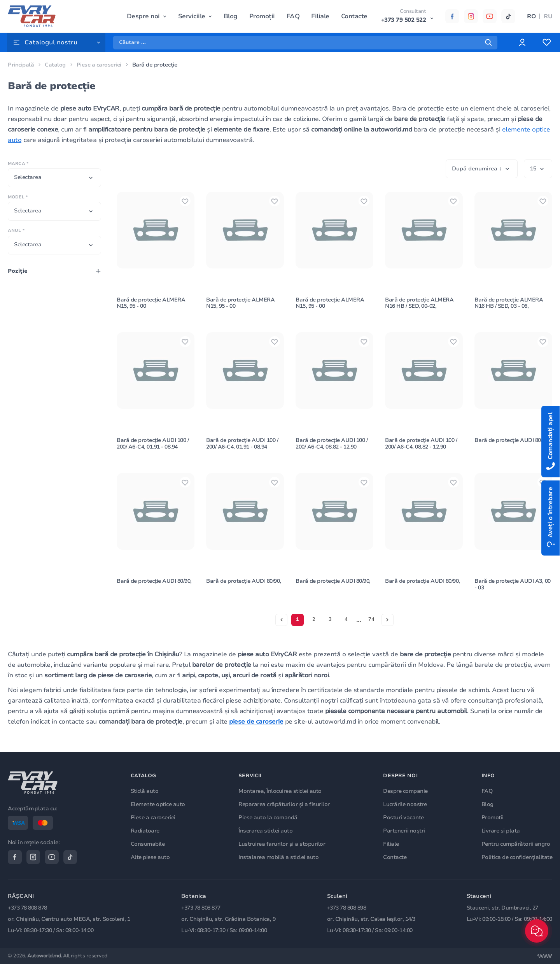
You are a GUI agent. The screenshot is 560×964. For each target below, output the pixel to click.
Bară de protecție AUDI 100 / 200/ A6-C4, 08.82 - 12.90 (332, 447)
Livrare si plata (501, 830)
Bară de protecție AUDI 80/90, (513, 443)
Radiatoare (145, 830)
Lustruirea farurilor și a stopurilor (282, 844)
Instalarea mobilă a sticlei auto (279, 856)
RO (531, 16)
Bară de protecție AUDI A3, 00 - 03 (513, 589)
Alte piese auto (151, 856)
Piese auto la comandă (268, 817)
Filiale (320, 16)
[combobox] (54, 178)
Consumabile (148, 844)
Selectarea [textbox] (28, 177)
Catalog (55, 65)
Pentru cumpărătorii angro (516, 844)
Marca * (18, 164)
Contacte (354, 16)
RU (548, 16)
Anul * (16, 230)
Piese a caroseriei (100, 65)
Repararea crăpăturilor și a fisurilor (284, 804)
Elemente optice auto (158, 804)
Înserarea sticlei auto (266, 830)
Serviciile (192, 16)
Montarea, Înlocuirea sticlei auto (280, 791)
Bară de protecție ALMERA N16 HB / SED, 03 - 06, (509, 305)
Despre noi (143, 16)
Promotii (493, 817)
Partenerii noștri (404, 830)
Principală (21, 65)
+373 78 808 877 (201, 908)
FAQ (293, 16)
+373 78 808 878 (27, 908)
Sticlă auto (145, 791)
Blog (231, 16)
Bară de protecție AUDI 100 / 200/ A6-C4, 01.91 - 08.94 (153, 447)
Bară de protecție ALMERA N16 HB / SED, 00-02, (420, 305)
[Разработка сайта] (545, 956)
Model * (18, 197)
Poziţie (18, 271)
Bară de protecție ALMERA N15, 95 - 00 (151, 305)
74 (372, 624)
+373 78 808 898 (347, 908)
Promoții (262, 16)
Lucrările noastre (405, 804)
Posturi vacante (404, 817)
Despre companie (406, 791)
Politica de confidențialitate (517, 856)
